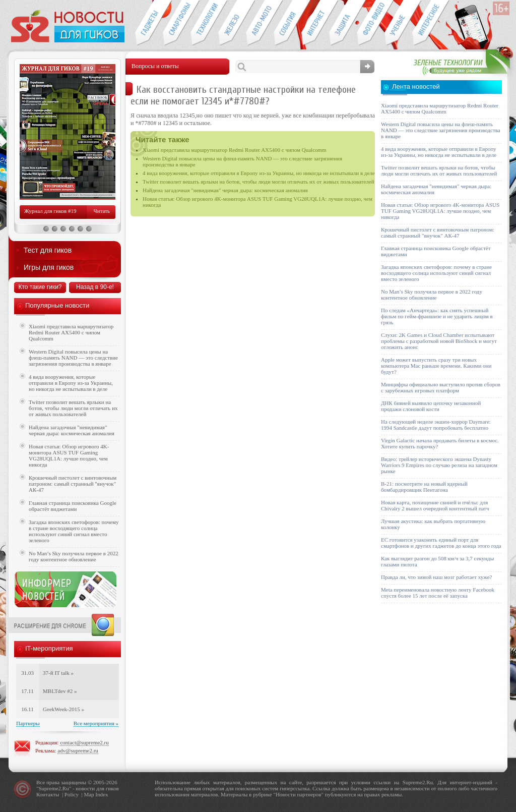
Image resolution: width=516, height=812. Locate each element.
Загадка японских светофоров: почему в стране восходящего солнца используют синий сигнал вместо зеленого (74, 531)
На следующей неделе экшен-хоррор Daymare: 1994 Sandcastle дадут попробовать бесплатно (436, 425)
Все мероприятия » (96, 723)
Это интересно (431, 23)
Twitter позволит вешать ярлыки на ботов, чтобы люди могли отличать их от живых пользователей (259, 182)
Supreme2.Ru (54, 788)
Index (102, 794)
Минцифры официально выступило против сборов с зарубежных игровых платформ (441, 387)
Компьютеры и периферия (232, 23)
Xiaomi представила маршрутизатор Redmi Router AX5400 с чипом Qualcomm (235, 150)
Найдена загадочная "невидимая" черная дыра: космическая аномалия (225, 190)
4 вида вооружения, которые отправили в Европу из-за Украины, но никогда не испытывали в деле (259, 173)
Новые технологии (204, 23)
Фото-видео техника (371, 23)
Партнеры (28, 723)
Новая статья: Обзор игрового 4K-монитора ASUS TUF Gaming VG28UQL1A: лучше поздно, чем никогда (69, 455)
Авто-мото (260, 23)
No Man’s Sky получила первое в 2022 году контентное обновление (74, 556)
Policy (72, 794)
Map (89, 794)
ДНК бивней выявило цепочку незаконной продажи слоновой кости (431, 406)
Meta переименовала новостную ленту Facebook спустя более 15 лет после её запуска (438, 593)
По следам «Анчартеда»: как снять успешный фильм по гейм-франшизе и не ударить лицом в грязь (437, 316)
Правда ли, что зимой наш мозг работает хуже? (436, 577)
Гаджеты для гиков (149, 23)
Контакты (48, 794)
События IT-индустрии (287, 23)
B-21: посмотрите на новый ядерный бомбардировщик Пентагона (424, 487)
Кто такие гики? (40, 287)
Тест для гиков (48, 250)
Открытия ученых (398, 23)
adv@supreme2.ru (78, 750)
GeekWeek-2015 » (63, 709)
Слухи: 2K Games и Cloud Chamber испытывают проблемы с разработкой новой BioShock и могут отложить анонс (439, 341)
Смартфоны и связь (177, 23)
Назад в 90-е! (95, 287)
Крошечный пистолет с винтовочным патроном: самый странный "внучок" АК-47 (73, 484)
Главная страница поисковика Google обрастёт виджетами (73, 506)
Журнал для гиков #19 (50, 211)
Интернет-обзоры (315, 23)
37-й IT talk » (58, 673)
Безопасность (343, 23)
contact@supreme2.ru (84, 742)
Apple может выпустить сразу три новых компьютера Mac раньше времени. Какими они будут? (436, 366)
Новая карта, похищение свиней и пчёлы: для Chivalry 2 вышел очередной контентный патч (435, 505)
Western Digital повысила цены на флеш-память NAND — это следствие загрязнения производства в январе (73, 358)
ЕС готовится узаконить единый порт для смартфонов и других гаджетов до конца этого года (441, 543)
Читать (102, 211)
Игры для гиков (49, 267)
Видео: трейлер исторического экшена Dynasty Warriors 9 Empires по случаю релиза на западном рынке (439, 465)
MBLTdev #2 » (60, 691)
